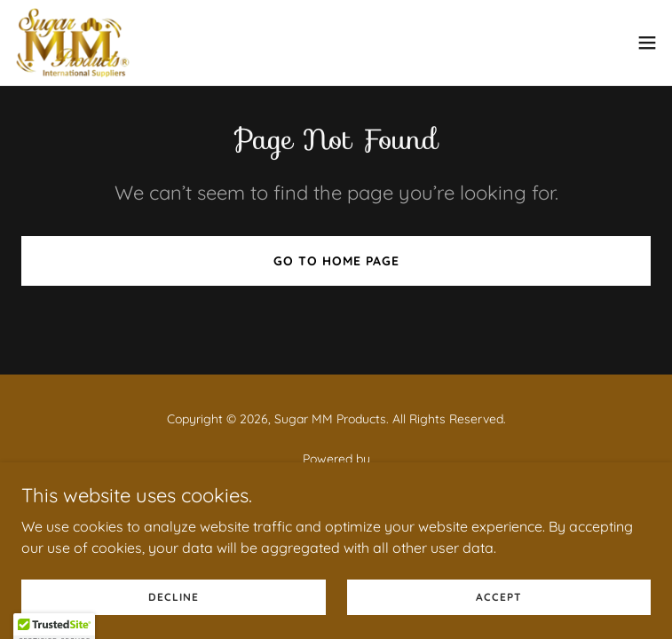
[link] (73, 43)
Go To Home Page (336, 261)
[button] (647, 43)
